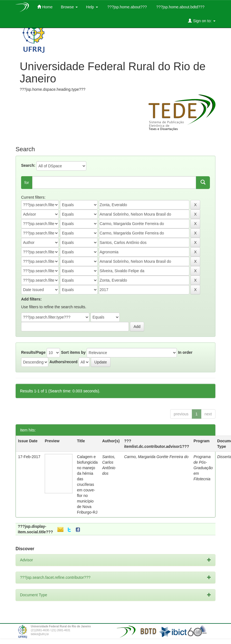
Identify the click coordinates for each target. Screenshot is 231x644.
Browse (69, 7)
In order (185, 352)
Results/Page (33, 352)
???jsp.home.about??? (127, 7)
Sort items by (73, 352)
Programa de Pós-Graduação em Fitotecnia (203, 468)
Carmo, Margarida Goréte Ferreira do (156, 457)
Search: (28, 165)
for (27, 183)
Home (45, 7)
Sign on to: (202, 21)
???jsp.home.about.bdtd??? (180, 7)
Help (92, 7)
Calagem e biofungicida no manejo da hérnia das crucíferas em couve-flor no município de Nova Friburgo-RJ (87, 484)
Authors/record (63, 362)
